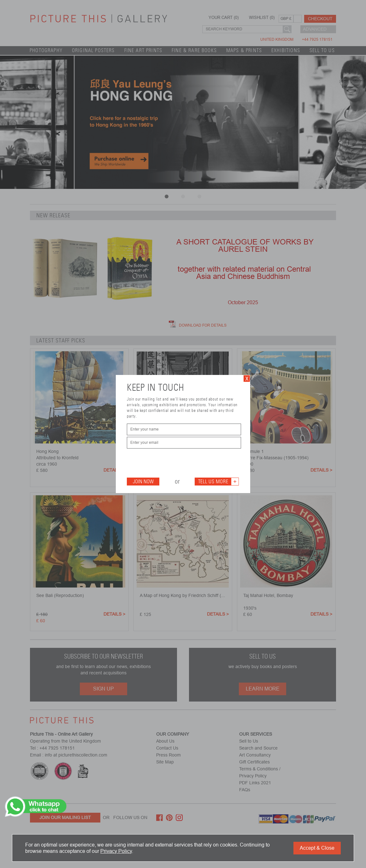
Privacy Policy (116, 851)
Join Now (143, 482)
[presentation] (175, 462)
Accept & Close (317, 848)
